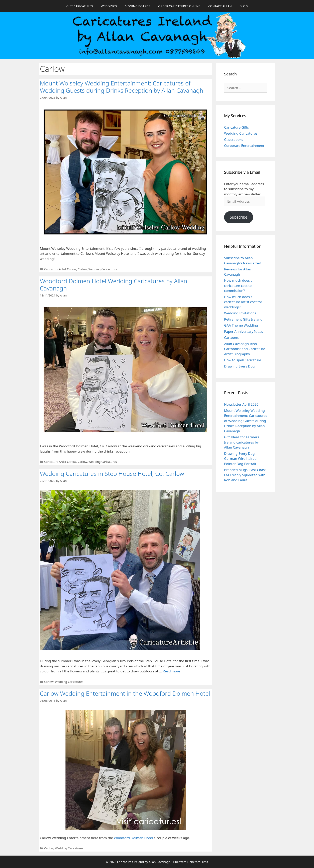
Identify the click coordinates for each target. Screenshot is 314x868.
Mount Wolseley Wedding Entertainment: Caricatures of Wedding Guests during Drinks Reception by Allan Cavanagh (122, 87)
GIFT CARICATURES (80, 6)
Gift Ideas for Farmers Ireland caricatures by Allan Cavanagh (242, 442)
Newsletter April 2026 (241, 404)
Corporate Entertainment (244, 146)
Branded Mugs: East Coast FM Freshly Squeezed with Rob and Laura (245, 475)
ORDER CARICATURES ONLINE (179, 6)
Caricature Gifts (237, 127)
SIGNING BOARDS (138, 6)
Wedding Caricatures (103, 269)
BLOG (244, 6)
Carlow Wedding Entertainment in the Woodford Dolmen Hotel (125, 693)
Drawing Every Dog (239, 366)
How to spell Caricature (243, 360)
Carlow (82, 269)
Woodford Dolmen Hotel (133, 838)
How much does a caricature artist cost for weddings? (243, 302)
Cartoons (231, 338)
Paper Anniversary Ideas (244, 331)
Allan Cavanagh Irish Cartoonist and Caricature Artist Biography (245, 349)
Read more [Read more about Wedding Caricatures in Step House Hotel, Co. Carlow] (172, 671)
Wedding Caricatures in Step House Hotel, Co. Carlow (112, 474)
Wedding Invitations (240, 313)
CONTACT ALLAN (220, 6)
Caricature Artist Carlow (60, 269)
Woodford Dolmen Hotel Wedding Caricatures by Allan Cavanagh (114, 285)
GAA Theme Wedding (241, 325)
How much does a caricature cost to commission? (238, 285)
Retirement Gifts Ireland (243, 319)
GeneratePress (198, 862)
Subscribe (239, 217)
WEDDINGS (109, 6)
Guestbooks (234, 140)
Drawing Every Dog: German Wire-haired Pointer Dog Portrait (240, 459)
